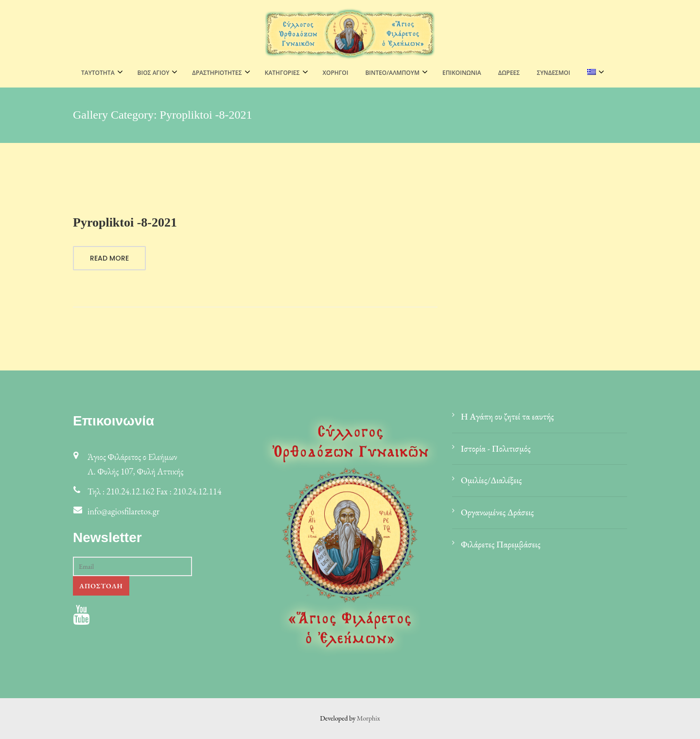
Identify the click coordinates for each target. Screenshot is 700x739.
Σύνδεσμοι (553, 73)
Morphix (368, 718)
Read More (109, 258)
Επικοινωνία (462, 73)
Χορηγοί (336, 73)
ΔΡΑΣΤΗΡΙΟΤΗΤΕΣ (217, 73)
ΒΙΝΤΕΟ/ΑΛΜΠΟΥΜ (392, 73)
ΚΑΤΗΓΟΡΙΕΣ (282, 73)
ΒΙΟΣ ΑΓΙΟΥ (154, 73)
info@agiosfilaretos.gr (123, 511)
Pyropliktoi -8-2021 (125, 222)
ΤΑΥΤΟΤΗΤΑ (98, 73)
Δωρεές (509, 73)
